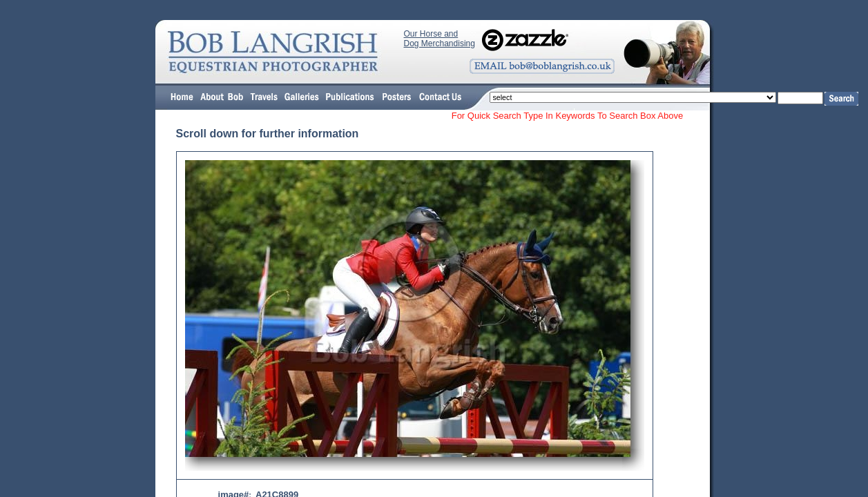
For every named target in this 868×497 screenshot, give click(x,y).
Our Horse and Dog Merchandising (440, 39)
